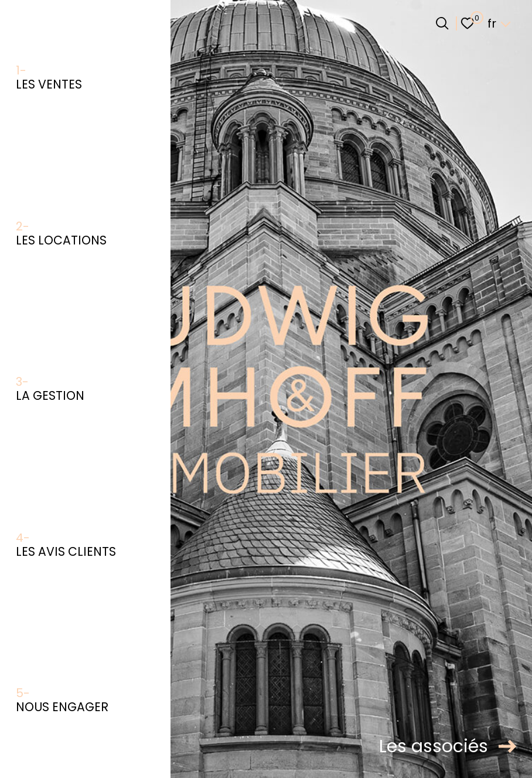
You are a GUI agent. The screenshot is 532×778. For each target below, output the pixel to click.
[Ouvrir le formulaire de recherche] (442, 23)
